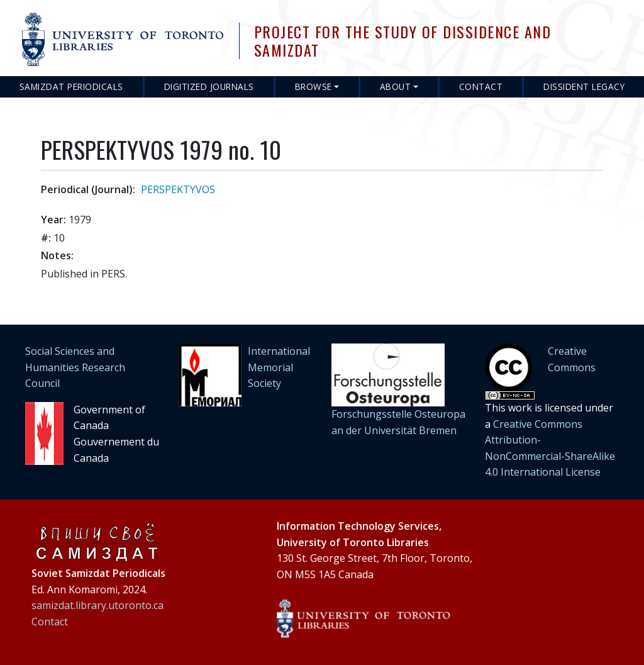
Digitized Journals (209, 87)
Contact (481, 87)
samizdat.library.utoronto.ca (97, 605)
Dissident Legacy (584, 87)
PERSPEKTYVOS (178, 189)
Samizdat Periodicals (71, 87)
